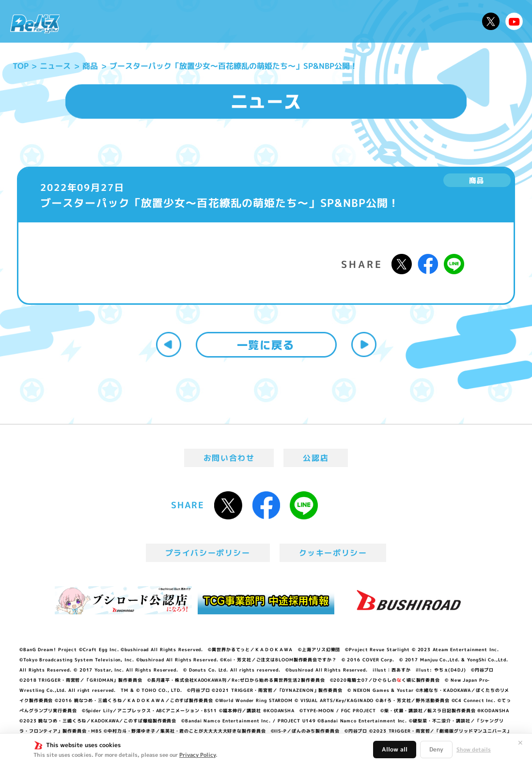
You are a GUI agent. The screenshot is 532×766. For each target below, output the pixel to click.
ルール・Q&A (387, 21)
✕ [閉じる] (520, 743)
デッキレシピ (449, 21)
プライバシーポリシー (208, 553)
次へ (364, 344)
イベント (232, 21)
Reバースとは (144, 21)
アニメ (195, 21)
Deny (436, 749)
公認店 (316, 458)
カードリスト (326, 21)
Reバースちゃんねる (514, 21)
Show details (474, 750)
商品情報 (274, 21)
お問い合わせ (229, 458)
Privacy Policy (197, 755)
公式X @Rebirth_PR (491, 21)
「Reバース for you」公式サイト (35, 23)
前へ (169, 344)
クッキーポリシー (333, 553)
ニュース (91, 21)
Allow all (395, 749)
